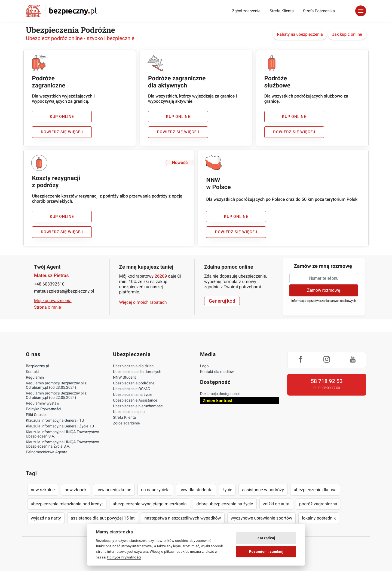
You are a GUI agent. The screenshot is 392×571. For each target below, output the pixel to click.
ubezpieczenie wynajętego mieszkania (150, 504)
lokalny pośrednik (319, 518)
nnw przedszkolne (114, 490)
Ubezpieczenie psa (129, 412)
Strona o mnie (48, 307)
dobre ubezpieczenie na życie (225, 504)
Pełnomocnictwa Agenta (47, 452)
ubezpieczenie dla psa (315, 490)
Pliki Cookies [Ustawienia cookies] (37, 415)
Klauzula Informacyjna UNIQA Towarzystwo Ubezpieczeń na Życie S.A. (62, 444)
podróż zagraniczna (318, 504)
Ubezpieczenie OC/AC (131, 389)
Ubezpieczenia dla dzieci (134, 366)
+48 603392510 (49, 284)
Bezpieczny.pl (37, 366)
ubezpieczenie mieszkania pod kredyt (67, 504)
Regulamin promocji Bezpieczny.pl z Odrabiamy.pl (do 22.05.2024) (56, 396)
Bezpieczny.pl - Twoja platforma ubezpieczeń (61, 11)
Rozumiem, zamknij (266, 552)
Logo (204, 366)
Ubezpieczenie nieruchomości (138, 406)
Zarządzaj (266, 538)
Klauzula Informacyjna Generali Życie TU (60, 426)
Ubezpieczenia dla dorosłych (137, 372)
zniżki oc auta (276, 504)
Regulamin (35, 378)
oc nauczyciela (155, 490)
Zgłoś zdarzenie (246, 11)
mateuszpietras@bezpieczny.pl (64, 291)
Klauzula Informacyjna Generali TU (55, 421)
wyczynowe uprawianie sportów (262, 518)
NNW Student (124, 378)
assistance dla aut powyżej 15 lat (103, 518)
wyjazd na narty (46, 518)
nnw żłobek (76, 490)
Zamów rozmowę (324, 290)
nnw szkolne (43, 490)
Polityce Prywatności (124, 557)
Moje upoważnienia (53, 301)
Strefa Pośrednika (319, 11)
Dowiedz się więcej (62, 132)
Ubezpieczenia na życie (133, 395)
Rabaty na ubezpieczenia (300, 34)
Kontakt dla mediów (217, 372)
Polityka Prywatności (44, 409)
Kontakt (32, 372)
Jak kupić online (347, 34)
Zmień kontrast (218, 401)
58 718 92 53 (327, 381)
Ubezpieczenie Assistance (135, 400)
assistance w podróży (263, 490)
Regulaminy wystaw (43, 403)
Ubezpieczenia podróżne (134, 383)
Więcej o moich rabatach (143, 302)
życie (227, 490)
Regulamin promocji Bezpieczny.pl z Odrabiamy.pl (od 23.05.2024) (56, 385)
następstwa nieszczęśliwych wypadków (183, 518)
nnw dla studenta (196, 490)
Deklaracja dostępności (220, 394)
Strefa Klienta (282, 11)
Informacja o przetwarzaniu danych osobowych (324, 301)
